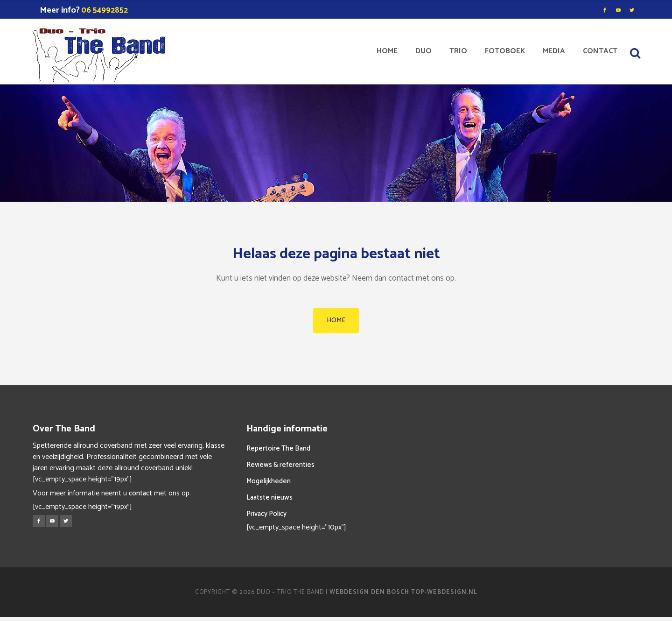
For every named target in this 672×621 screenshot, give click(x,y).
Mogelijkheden (269, 481)
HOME (336, 321)
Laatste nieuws (269, 498)
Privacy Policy (266, 514)
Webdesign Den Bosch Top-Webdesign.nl (403, 592)
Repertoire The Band (278, 448)
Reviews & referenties (280, 465)
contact (140, 493)
